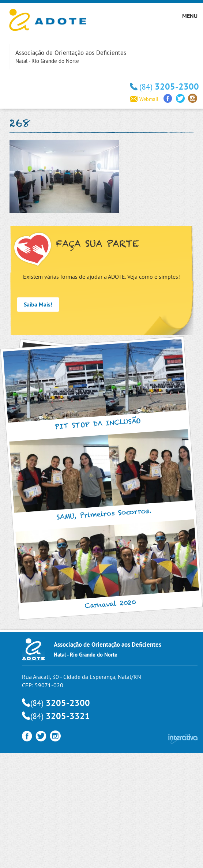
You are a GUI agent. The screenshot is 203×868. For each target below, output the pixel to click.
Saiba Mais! (38, 304)
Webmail (144, 99)
